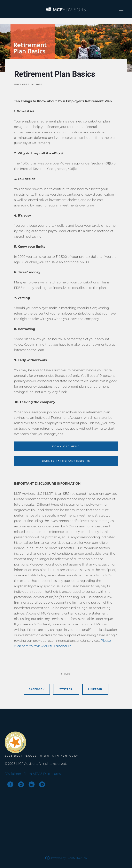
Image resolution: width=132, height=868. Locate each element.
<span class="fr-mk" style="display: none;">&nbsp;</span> (19, 723)
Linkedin (95, 689)
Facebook (37, 689)
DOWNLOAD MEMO (66, 446)
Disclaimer (13, 774)
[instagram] (21, 784)
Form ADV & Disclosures (42, 774)
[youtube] (42, 784)
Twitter (66, 689)
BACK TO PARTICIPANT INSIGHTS (66, 461)
